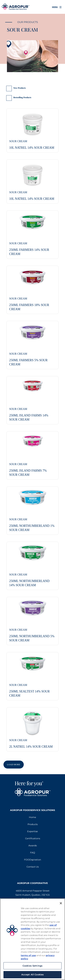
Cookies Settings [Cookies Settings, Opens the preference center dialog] (32, 966)
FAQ (33, 853)
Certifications (33, 838)
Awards (33, 845)
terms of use (28, 955)
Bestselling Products (22, 97)
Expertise (32, 831)
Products (33, 824)
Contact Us (33, 867)
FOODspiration (33, 860)
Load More (14, 764)
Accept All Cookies (32, 974)
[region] (32, 939)
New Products (19, 88)
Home (32, 817)
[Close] (61, 903)
